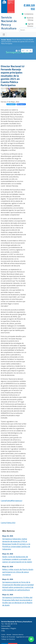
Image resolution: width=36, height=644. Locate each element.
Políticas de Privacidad (8, 637)
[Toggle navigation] (4, 34)
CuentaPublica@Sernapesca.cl (11, 501)
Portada (4, 40)
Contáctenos (28, 14)
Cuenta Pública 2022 (8, 523)
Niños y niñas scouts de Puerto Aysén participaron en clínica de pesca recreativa (18, 572)
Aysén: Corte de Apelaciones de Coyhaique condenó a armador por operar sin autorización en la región (17, 559)
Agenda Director (29, 25)
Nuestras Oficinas (29, 19)
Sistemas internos (18, 635)
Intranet (9, 635)
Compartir (11, 104)
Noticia (9, 40)
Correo (3, 635)
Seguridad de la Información (25, 637)
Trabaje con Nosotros (8, 639)
